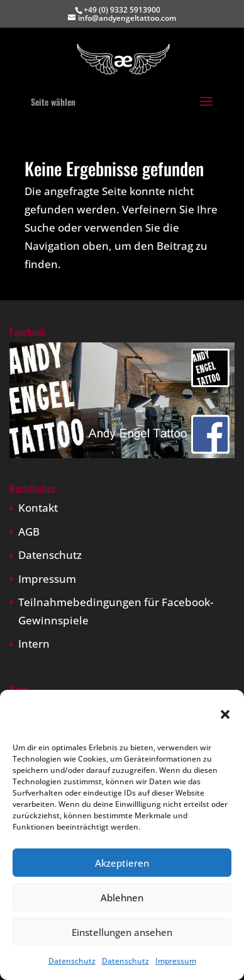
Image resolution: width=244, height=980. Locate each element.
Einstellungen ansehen (122, 932)
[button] (225, 714)
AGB (29, 532)
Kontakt (38, 508)
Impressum (176, 961)
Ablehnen (122, 898)
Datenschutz (72, 961)
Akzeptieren (122, 863)
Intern (34, 644)
